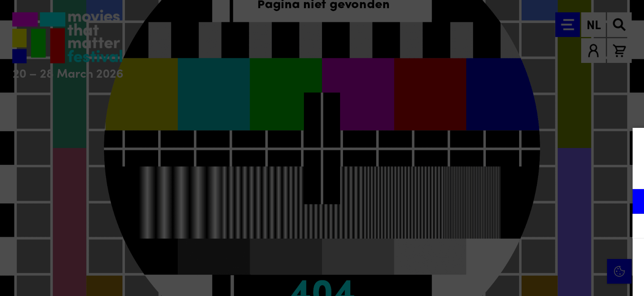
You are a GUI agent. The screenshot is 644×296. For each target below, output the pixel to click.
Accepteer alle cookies (574, 257)
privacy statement (541, 175)
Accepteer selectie (574, 281)
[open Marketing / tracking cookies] (631, 227)
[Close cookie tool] (631, 143)
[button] (566, 201)
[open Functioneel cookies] (631, 202)
